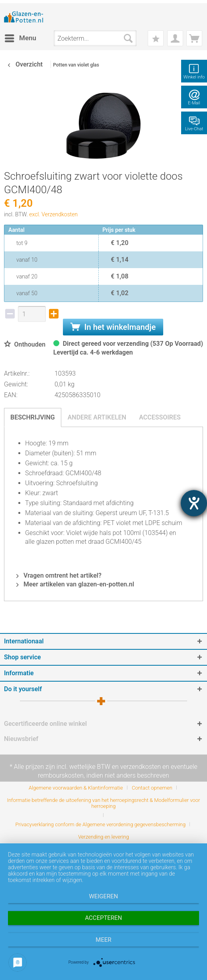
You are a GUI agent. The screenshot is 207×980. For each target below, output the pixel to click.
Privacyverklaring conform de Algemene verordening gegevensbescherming (101, 824)
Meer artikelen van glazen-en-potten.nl (75, 584)
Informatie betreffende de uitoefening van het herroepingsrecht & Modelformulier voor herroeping (103, 803)
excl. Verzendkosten (53, 214)
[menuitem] (20, 38)
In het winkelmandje (113, 327)
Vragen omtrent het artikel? (59, 575)
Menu (21, 37)
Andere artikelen (97, 417)
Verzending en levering (103, 837)
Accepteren (103, 918)
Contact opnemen (152, 788)
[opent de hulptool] (194, 503)
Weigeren (103, 896)
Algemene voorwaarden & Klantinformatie (76, 788)
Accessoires (160, 417)
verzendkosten (141, 767)
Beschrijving (33, 417)
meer (103, 940)
